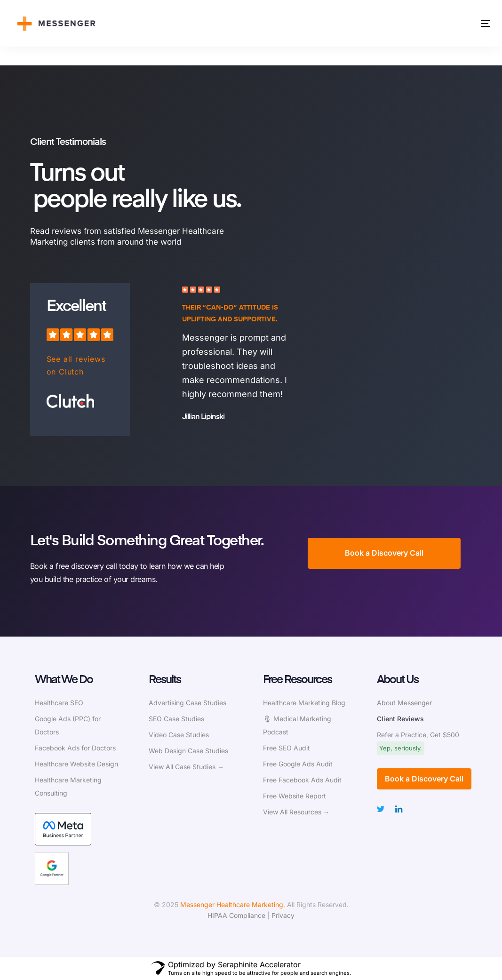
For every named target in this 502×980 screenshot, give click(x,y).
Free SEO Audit (287, 748)
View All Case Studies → (186, 767)
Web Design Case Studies (188, 751)
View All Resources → (296, 812)
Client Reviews (400, 719)
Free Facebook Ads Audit (302, 780)
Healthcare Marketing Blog (304, 703)
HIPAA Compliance (236, 915)
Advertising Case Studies (187, 703)
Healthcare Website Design (76, 764)
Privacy (283, 915)
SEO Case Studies (176, 719)
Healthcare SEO (59, 703)
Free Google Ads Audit (298, 764)
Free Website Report (295, 796)
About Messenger (404, 703)
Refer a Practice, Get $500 (418, 735)
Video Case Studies (179, 735)
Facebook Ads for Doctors (75, 748)
